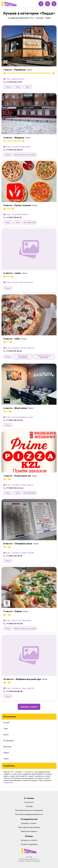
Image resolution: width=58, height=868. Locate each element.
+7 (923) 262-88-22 (14, 150)
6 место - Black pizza (15, 408)
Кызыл (6, 735)
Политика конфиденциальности (29, 814)
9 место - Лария (13, 611)
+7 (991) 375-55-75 (14, 218)
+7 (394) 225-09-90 (14, 420)
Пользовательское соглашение (29, 810)
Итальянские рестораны (23, 357)
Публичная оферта (29, 831)
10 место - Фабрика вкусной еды (22, 679)
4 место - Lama (12, 273)
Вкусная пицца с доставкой (25, 155)
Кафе (28, 87)
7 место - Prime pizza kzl (17, 476)
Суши (18, 87)
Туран (6, 759)
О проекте (29, 802)
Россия (6, 722)
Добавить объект (29, 707)
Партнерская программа (29, 827)
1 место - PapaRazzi (15, 70)
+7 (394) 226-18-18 (14, 556)
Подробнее (9, 782)
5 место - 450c (12, 339)
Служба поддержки (29, 844)
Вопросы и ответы (29, 840)
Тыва (6, 729)
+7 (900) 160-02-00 (14, 624)
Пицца (8, 87)
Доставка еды (30, 222)
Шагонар (7, 747)
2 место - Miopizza (14, 138)
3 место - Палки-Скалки (17, 205)
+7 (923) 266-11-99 (14, 82)
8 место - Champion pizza (18, 544)
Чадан (6, 753)
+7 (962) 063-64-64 (15, 488)
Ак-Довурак (9, 741)
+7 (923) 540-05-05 (14, 691)
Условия (29, 806)
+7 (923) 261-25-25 (14, 351)
